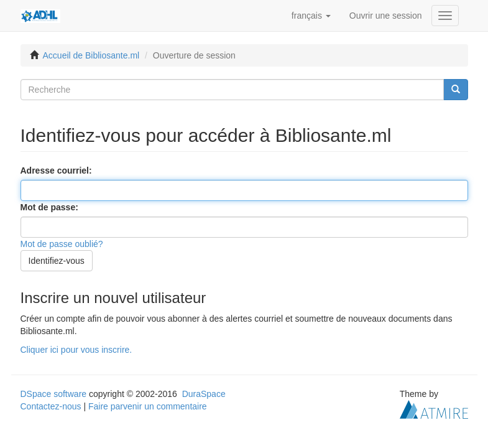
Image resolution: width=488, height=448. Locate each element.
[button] (311, 16)
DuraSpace (204, 394)
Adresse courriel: (58, 170)
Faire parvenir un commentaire (148, 406)
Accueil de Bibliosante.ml (91, 55)
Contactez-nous (51, 406)
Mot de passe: (51, 207)
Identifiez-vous (57, 261)
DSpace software (54, 394)
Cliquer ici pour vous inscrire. (76, 350)
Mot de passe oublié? (62, 244)
